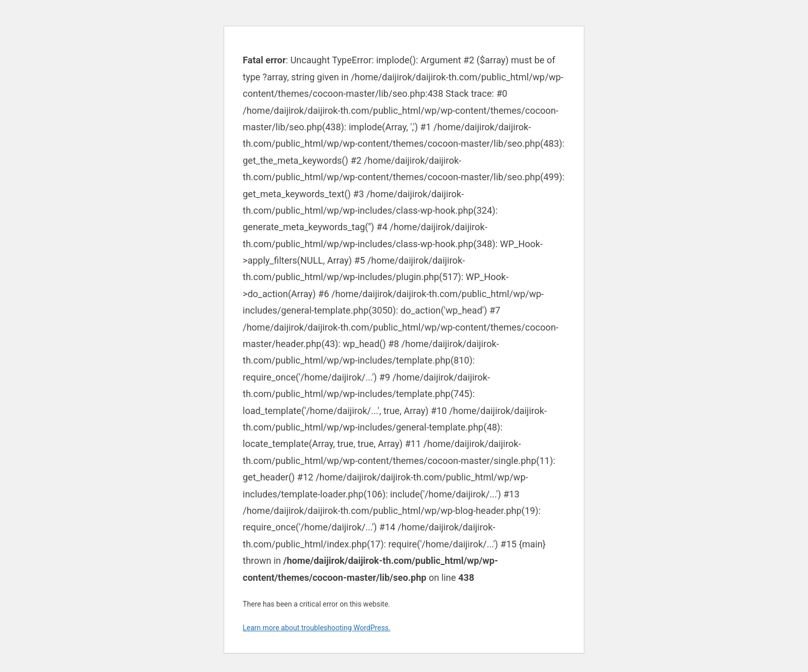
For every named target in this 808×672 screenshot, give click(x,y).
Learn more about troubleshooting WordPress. (317, 628)
